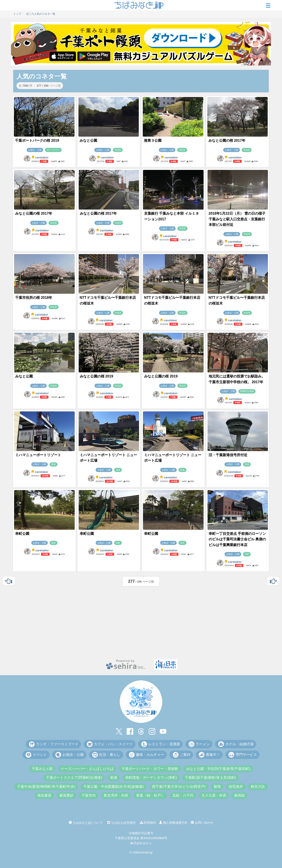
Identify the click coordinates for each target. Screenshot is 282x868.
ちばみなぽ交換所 (121, 823)
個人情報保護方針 (173, 823)
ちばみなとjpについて (86, 823)
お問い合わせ (202, 823)
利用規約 (148, 823)
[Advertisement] (141, 622)
